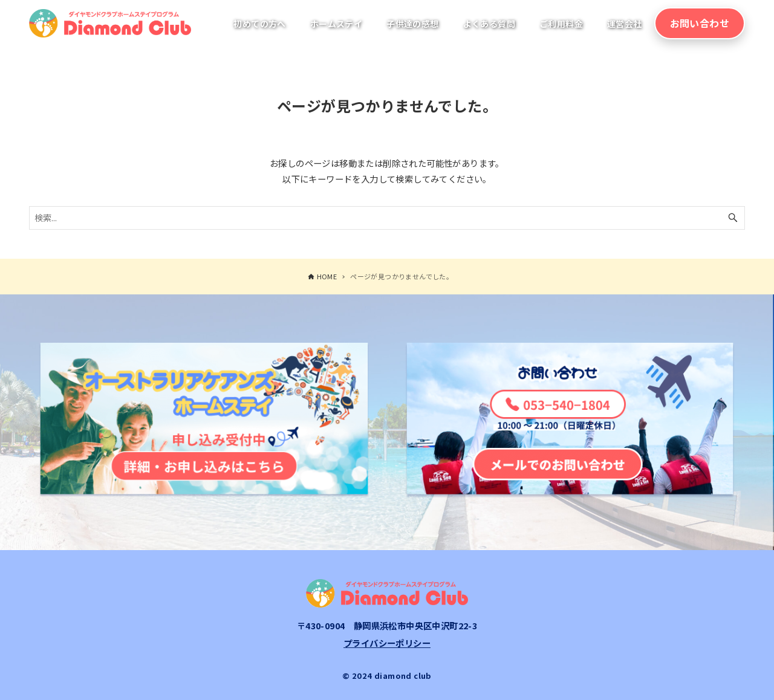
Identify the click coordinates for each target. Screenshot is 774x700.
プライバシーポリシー (387, 643)
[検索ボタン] (733, 218)
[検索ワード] (387, 218)
